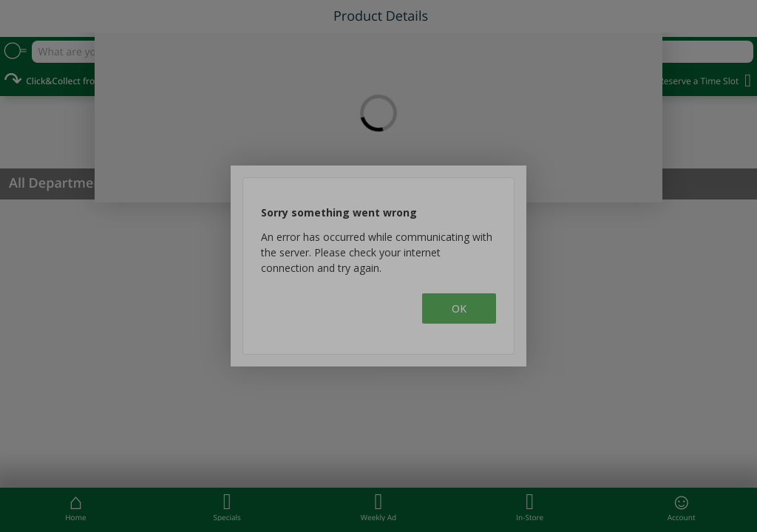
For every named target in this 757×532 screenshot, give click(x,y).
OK (459, 308)
